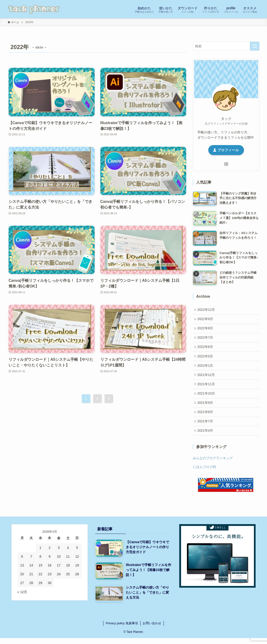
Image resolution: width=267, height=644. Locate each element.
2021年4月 (206, 439)
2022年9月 (206, 320)
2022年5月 (206, 359)
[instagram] (226, 164)
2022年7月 (206, 340)
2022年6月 (206, 350)
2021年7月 (206, 429)
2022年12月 (207, 310)
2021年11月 (207, 389)
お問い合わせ (152, 632)
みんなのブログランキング (213, 467)
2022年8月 (206, 330)
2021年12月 (207, 379)
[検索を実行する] (255, 46)
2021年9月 (206, 409)
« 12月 (22, 600)
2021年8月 (206, 419)
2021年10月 (207, 399)
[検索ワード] (226, 46)
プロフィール (226, 150)
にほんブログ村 (204, 475)
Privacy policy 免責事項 (122, 632)
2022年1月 (206, 369)
